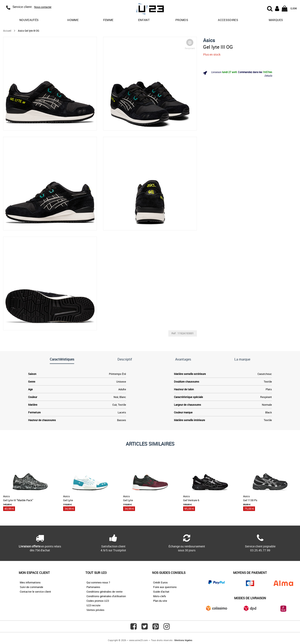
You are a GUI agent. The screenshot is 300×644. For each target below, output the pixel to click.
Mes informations (30, 582)
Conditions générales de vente (104, 592)
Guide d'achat (161, 592)
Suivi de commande (31, 587)
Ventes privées (95, 610)
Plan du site (160, 601)
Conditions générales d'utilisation (106, 596)
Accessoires (228, 20)
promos (182, 20)
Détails (268, 76)
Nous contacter (43, 7)
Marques (276, 20)
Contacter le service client (35, 592)
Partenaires (93, 587)
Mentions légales (183, 640)
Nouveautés (29, 20)
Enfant (144, 20)
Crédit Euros (160, 582)
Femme (108, 20)
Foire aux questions (165, 587)
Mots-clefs (160, 596)
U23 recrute (93, 605)
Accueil (7, 31)
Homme (73, 20)
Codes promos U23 (98, 601)
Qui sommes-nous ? (98, 582)
